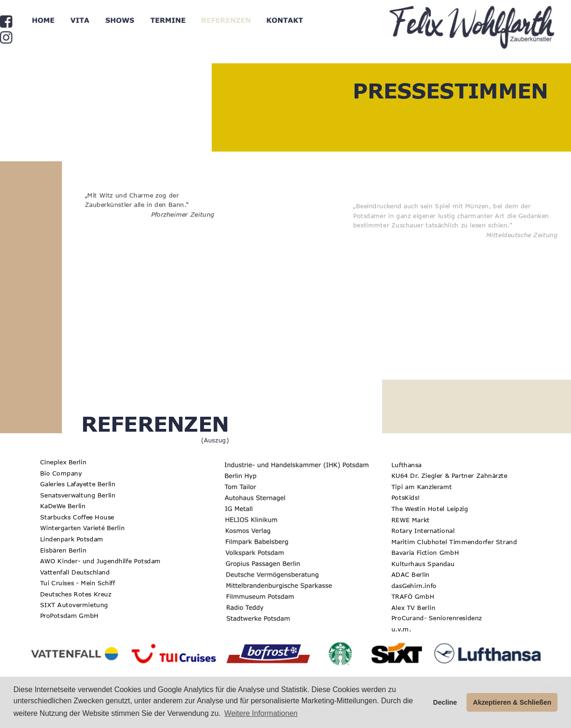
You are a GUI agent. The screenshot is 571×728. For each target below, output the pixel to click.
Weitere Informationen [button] (261, 713)
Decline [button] (445, 702)
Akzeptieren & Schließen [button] (512, 702)
